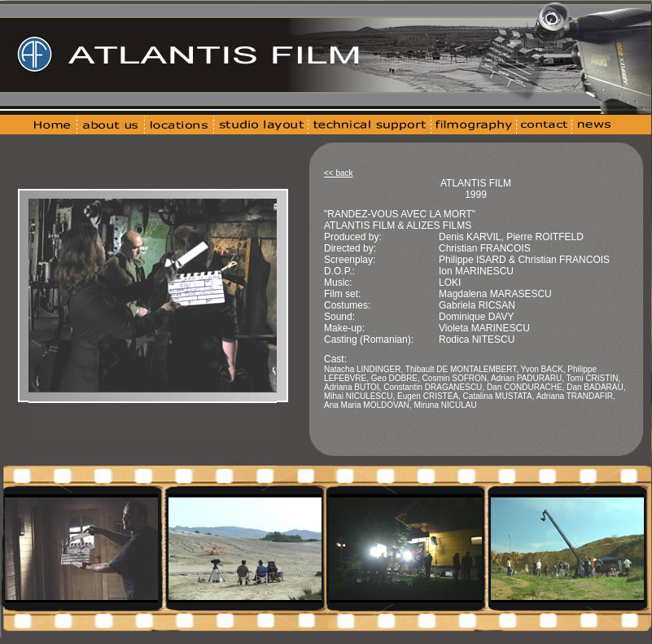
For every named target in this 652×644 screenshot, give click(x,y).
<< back (339, 173)
